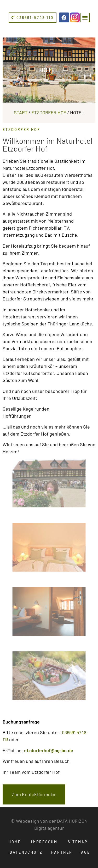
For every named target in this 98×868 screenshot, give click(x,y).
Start (21, 112)
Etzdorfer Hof (49, 112)
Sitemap (78, 842)
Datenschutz (26, 852)
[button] (85, 18)
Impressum (44, 842)
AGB (86, 852)
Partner (62, 852)
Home (15, 842)
